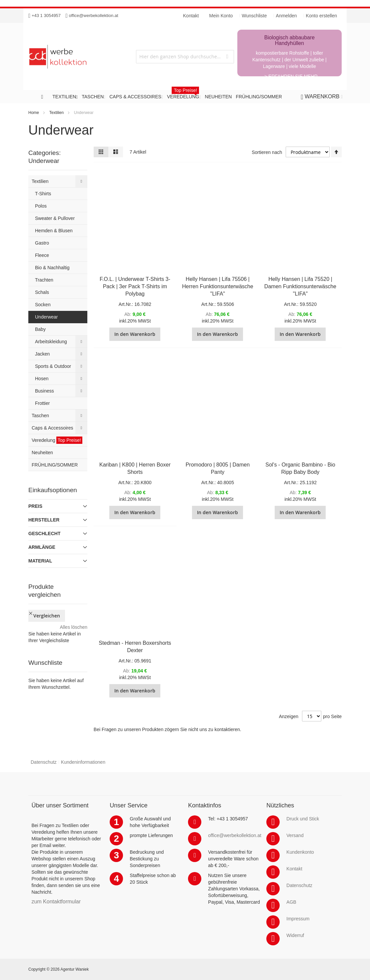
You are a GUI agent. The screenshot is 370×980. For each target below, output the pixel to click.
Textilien (56, 113)
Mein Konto (221, 16)
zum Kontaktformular (56, 902)
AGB (291, 902)
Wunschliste (254, 16)
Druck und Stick (303, 819)
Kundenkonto (300, 852)
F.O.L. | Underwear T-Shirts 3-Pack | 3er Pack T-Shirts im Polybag (135, 286)
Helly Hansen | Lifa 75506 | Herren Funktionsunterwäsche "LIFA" (217, 286)
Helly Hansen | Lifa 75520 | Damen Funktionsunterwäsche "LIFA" (300, 286)
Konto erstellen (321, 16)
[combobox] (185, 57)
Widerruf (295, 935)
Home (34, 113)
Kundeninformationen (83, 762)
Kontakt (294, 869)
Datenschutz (44, 762)
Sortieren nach (267, 152)
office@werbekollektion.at (94, 15)
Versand (295, 835)
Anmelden (286, 16)
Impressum (298, 919)
